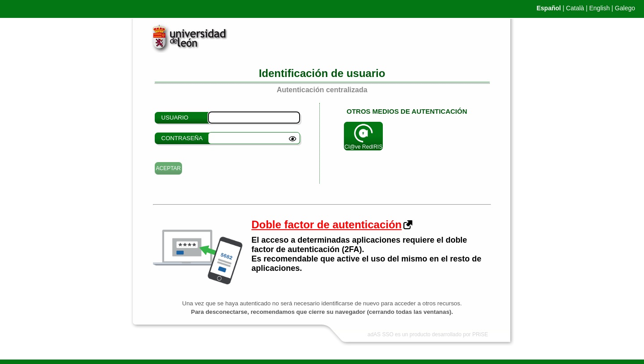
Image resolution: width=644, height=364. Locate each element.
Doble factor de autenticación (326, 225)
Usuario (175, 118)
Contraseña (182, 138)
